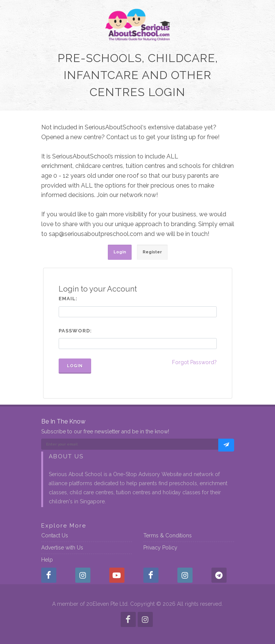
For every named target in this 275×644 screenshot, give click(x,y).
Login (75, 366)
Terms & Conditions (168, 535)
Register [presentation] (152, 252)
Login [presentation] (120, 252)
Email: (68, 299)
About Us (66, 456)
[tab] (120, 252)
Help (47, 560)
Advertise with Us (62, 548)
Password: (75, 331)
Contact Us (55, 535)
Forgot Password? (194, 362)
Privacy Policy (160, 548)
